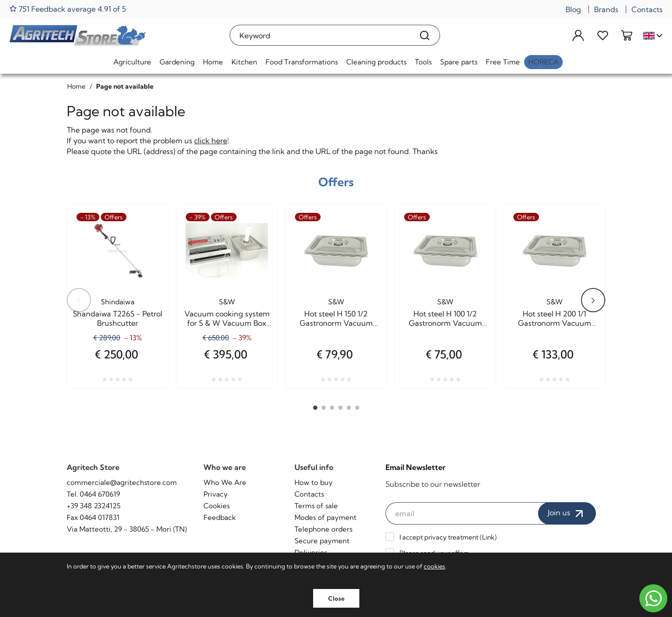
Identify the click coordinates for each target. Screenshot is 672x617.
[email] (467, 513)
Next (593, 300)
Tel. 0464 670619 (93, 494)
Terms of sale (316, 506)
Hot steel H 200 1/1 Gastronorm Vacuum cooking (555, 318)
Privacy (216, 494)
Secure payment (322, 541)
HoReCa (543, 62)
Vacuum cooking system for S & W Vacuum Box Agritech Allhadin (227, 318)
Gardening (177, 62)
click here (211, 140)
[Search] (425, 35)
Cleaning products (376, 62)
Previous (79, 300)
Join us (567, 513)
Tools (423, 62)
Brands (606, 9)
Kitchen (244, 62)
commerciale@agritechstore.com (122, 482)
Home (213, 62)
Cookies (217, 506)
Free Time (503, 62)
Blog (573, 9)
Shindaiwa (118, 302)
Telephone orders (323, 529)
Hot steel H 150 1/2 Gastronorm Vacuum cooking (336, 318)
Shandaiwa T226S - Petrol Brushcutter (118, 318)
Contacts (647, 9)
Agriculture (132, 62)
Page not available (125, 86)
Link (488, 537)
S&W (227, 302)
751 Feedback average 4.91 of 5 (68, 9)
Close (336, 598)
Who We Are (225, 482)
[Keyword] (320, 35)
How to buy (314, 482)
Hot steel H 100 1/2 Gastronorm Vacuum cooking (445, 318)
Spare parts (459, 62)
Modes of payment (325, 517)
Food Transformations (302, 62)
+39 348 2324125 (94, 506)
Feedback (220, 517)
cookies (434, 566)
